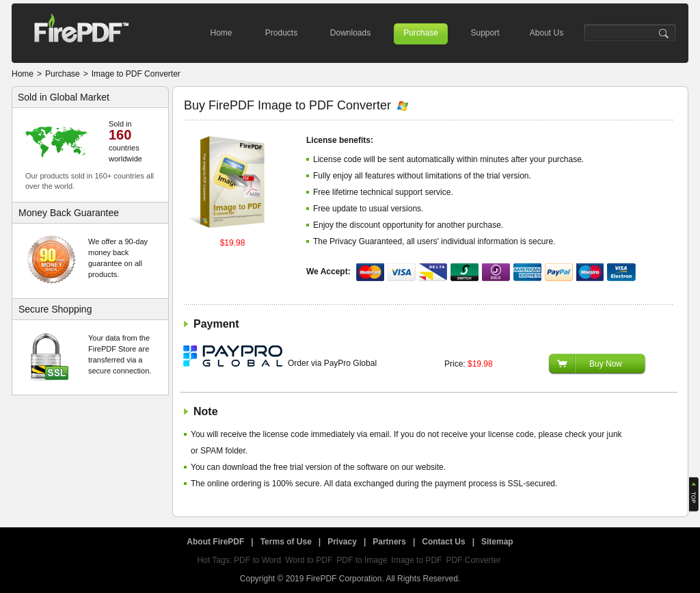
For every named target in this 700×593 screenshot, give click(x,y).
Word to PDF (309, 560)
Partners (389, 542)
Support (485, 33)
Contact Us (443, 542)
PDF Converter (473, 560)
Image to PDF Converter (136, 74)
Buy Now (606, 364)
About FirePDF (215, 542)
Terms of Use (286, 542)
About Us (547, 33)
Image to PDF (416, 560)
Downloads (350, 33)
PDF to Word (257, 560)
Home (221, 33)
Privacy (342, 542)
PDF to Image (362, 560)
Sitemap (497, 542)
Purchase (421, 33)
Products (281, 33)
